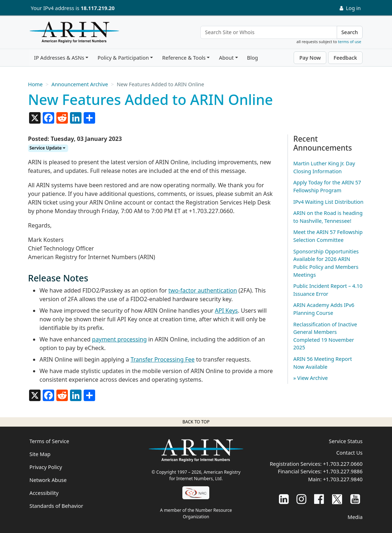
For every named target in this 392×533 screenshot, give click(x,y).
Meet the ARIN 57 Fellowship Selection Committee (328, 236)
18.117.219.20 (98, 8)
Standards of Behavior (56, 506)
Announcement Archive (80, 84)
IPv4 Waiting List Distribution (328, 202)
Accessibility (44, 493)
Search (350, 32)
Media (355, 517)
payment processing (119, 339)
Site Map (40, 454)
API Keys (227, 311)
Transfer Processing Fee (163, 359)
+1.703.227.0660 (343, 464)
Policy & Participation (123, 58)
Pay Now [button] (310, 58)
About (226, 58)
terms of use (350, 42)
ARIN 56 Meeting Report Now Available (323, 363)
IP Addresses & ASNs (59, 58)
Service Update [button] (47, 148)
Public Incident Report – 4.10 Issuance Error (328, 290)
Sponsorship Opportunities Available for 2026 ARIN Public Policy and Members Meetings (326, 263)
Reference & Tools (184, 58)
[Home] (73, 34)
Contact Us (349, 453)
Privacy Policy (46, 467)
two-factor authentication (203, 290)
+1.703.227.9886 (343, 471)
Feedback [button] (345, 58)
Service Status (346, 441)
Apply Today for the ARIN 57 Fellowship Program (327, 186)
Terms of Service (49, 441)
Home (35, 84)
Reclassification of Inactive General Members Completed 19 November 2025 (325, 336)
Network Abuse (48, 480)
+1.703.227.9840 (343, 479)
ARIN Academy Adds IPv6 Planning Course (324, 309)
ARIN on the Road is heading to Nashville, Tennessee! (328, 217)
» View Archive (311, 378)
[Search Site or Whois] (269, 32)
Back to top (196, 422)
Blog (253, 58)
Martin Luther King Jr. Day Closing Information (324, 167)
